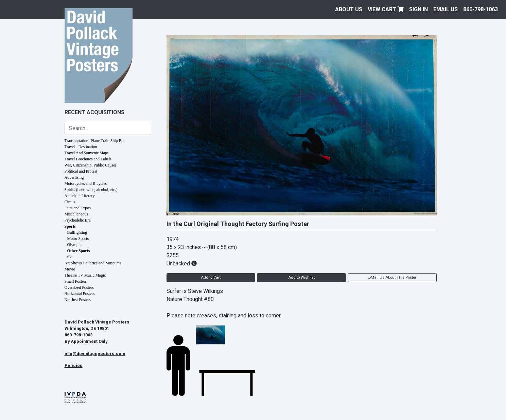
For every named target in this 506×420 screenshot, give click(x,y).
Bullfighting (77, 232)
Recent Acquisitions (94, 112)
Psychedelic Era (78, 220)
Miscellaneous (76, 214)
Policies (74, 366)
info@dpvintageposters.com (95, 354)
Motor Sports (78, 239)
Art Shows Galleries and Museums (93, 263)
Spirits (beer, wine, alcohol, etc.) (91, 190)
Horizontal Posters (80, 294)
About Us (349, 10)
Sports (70, 226)
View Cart (386, 10)
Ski (70, 257)
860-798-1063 (481, 10)
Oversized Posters (79, 287)
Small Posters (76, 281)
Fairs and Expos (78, 208)
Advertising (74, 177)
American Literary (80, 196)
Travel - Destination (81, 147)
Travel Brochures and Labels (88, 159)
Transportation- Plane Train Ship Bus (95, 141)
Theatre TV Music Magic (85, 275)
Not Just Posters (78, 300)
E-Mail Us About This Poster (392, 277)
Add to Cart (211, 277)
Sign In (418, 10)
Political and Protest (81, 171)
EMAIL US (446, 10)
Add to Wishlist (301, 277)
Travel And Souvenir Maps (87, 153)
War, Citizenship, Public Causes (91, 165)
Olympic (74, 245)
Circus (70, 202)
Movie (70, 269)
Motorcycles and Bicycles (86, 183)
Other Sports (79, 251)
